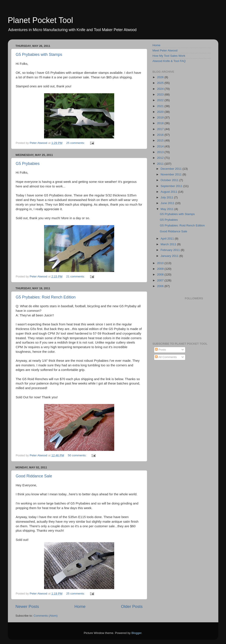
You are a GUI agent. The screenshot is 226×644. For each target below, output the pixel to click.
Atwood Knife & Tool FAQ (169, 61)
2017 (161, 129)
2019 (161, 117)
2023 (161, 94)
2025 (161, 83)
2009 (161, 269)
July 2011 (167, 197)
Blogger (137, 633)
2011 (161, 164)
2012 (161, 158)
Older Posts (132, 606)
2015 (161, 140)
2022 (161, 100)
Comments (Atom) (46, 616)
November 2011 (172, 174)
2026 (161, 77)
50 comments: (77, 455)
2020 (161, 112)
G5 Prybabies (28, 164)
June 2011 (168, 203)
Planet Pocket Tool (41, 20)
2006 (161, 286)
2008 (161, 274)
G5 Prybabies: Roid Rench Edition (46, 297)
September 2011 (172, 186)
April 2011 (168, 239)
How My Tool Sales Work (169, 56)
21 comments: (76, 276)
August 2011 (169, 192)
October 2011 (170, 180)
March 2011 (169, 244)
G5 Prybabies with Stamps (39, 55)
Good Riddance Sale (34, 476)
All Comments (166, 357)
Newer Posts (27, 606)
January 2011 (170, 256)
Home (80, 606)
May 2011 (168, 209)
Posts (160, 350)
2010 (161, 263)
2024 (161, 89)
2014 (161, 146)
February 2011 (171, 250)
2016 (161, 135)
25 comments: (76, 143)
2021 (161, 106)
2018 (161, 123)
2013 (161, 152)
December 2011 (172, 169)
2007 (161, 280)
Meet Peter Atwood (165, 50)
